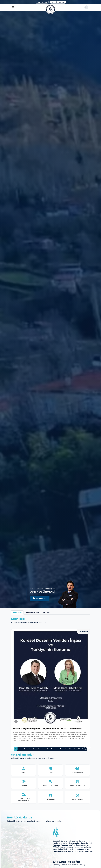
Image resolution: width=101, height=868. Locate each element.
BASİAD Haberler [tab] (32, 612)
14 (74, 749)
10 (56, 749)
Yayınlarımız (42, 2)
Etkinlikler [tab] (17, 612)
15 (79, 749)
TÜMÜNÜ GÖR (87, 749)
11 (61, 749)
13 (70, 749)
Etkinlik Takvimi (58, 2)
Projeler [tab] (46, 612)
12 (65, 749)
